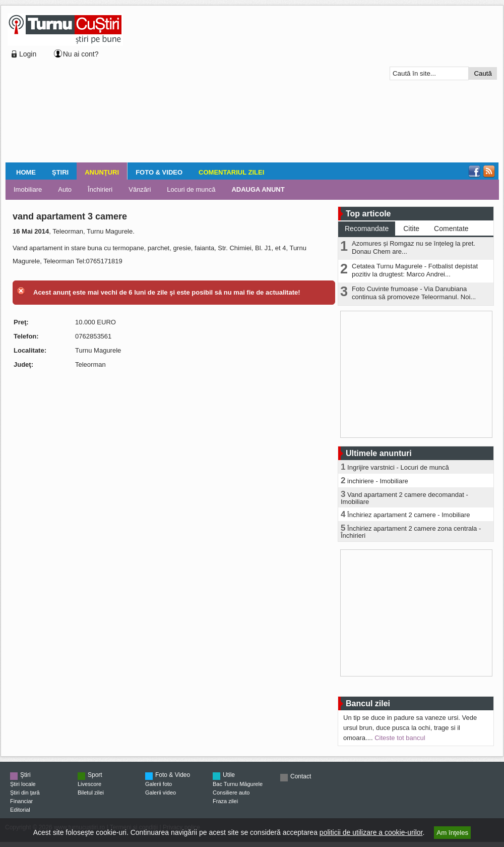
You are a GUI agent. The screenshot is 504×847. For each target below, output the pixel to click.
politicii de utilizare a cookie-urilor (371, 832)
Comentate (451, 229)
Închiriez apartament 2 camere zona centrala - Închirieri (411, 532)
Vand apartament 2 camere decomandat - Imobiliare (404, 498)
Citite (411, 229)
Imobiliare (28, 189)
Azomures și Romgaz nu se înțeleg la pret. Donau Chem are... (414, 247)
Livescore (89, 784)
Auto (65, 189)
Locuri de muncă (191, 189)
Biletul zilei (91, 793)
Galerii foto (159, 784)
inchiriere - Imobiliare (378, 481)
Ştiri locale (23, 784)
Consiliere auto (231, 793)
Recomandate (367, 229)
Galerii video (161, 793)
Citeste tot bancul (400, 738)
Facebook (474, 172)
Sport (95, 775)
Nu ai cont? (81, 54)
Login (28, 54)
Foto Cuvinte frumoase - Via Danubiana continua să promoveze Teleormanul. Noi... (414, 293)
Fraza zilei (225, 801)
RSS (489, 172)
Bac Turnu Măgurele (238, 784)
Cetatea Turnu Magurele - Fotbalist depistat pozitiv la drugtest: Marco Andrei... (415, 270)
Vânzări (140, 189)
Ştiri (60, 172)
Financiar (21, 801)
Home (26, 172)
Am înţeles (452, 833)
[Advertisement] (243, 85)
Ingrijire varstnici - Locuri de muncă (398, 467)
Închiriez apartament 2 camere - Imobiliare (409, 515)
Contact (301, 776)
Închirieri (100, 189)
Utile (229, 775)
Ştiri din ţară (25, 793)
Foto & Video (159, 172)
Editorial (20, 810)
